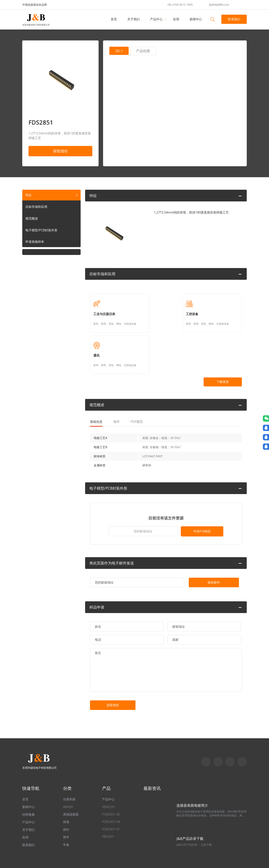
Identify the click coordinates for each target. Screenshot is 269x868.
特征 (29, 195)
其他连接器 (71, 787)
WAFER (68, 780)
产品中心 (157, 19)
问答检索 (29, 787)
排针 (66, 802)
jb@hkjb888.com (219, 5)
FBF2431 (108, 809)
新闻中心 (196, 19)
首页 (114, 19)
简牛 (66, 810)
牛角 (66, 817)
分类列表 (69, 772)
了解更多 (221, 348)
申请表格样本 (35, 242)
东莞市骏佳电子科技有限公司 (36, 25)
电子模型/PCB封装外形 (41, 230)
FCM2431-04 (111, 794)
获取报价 (61, 151)
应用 (176, 19)
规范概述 (32, 218)
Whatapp (218, 734)
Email (230, 734)
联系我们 (234, 19)
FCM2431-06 (111, 787)
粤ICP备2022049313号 (76, 847)
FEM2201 (109, 780)
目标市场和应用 (36, 207)
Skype (206, 734)
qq (242, 734)
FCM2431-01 (111, 802)
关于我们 (134, 19)
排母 (66, 795)
